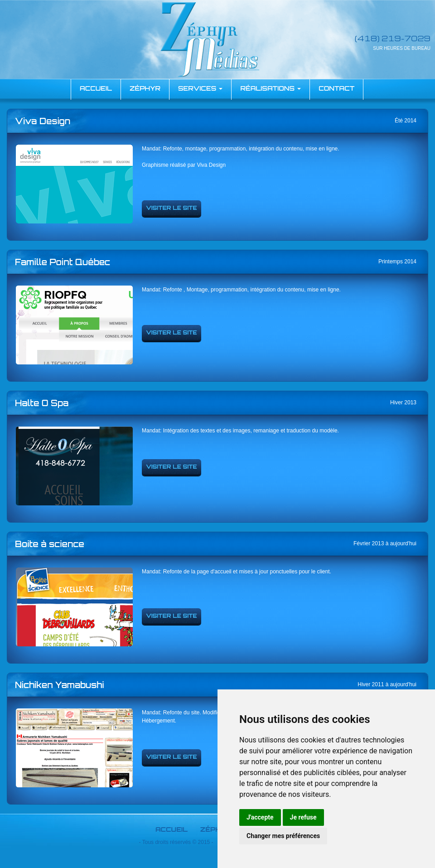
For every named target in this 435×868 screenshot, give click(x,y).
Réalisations (271, 88)
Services (200, 88)
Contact (336, 88)
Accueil (172, 829)
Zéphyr (145, 88)
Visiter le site (172, 208)
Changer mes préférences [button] (283, 836)
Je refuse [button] (303, 817)
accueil (96, 88)
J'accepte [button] (260, 817)
